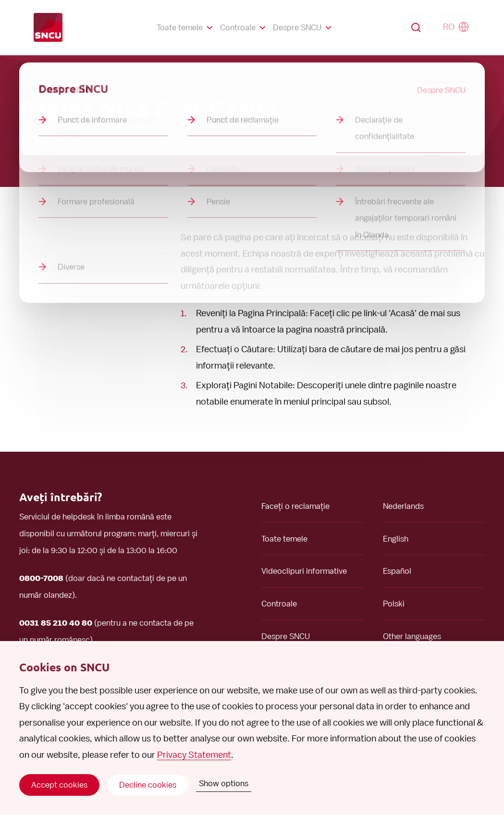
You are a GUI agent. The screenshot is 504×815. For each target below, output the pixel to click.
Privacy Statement (194, 755)
